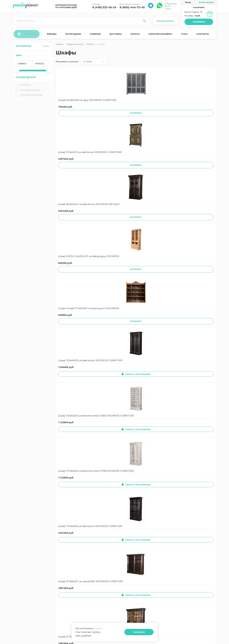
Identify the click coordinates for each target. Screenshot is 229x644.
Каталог (27, 35)
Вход (188, 2)
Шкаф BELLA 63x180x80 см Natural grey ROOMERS (167, 418)
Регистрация (206, 2)
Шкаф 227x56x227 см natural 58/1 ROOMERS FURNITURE (71, 226)
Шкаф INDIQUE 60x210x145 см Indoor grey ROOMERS (70, 481)
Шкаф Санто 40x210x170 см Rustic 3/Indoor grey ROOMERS (102, 545)
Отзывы (92, 594)
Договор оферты (68, 589)
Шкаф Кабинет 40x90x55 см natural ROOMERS (198, 354)
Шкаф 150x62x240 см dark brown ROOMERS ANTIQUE (135, 104)
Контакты (203, 35)
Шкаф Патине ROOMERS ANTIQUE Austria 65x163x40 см (199, 290)
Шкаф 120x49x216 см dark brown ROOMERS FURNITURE (71, 162)
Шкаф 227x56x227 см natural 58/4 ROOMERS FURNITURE (103, 226)
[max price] (41, 65)
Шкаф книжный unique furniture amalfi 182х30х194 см (71, 354)
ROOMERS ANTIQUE (30, 91)
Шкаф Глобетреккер (70, 414)
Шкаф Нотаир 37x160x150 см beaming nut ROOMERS (200, 104)
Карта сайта (66, 599)
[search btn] (144, 21)
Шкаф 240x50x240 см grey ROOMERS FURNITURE (71, 104)
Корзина (199, 22)
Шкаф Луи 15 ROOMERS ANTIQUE (166, 352)
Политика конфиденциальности (28, 604)
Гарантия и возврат (161, 35)
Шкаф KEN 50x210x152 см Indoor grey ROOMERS (135, 481)
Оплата (136, 35)
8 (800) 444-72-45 (132, 7)
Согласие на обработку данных (28, 599)
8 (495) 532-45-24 (104, 7)
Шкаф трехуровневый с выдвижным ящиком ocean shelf (136, 226)
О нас (185, 35)
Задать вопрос (96, 599)
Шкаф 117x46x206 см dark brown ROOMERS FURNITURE (167, 162)
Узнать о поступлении (71, 180)
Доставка (116, 35)
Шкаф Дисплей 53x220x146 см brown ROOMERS (134, 418)
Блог (118, 594)
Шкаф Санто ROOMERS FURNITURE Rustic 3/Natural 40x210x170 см (200, 226)
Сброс (46, 47)
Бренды (53, 35)
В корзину (72, 120)
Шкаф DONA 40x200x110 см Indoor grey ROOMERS (199, 418)
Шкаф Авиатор (99, 414)
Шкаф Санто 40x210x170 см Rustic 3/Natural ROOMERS (70, 545)
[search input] (81, 21)
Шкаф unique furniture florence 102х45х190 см (167, 224)
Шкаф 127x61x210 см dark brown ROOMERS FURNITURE (103, 104)
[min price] (24, 65)
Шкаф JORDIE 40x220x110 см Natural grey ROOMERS (167, 104)
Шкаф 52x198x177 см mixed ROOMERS (134, 543)
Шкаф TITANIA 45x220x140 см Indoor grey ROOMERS (167, 481)
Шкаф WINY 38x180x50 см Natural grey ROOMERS (200, 481)
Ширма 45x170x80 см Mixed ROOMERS (135, 352)
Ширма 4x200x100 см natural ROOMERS (103, 352)
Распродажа (74, 35)
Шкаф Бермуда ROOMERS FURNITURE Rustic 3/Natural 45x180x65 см (104, 290)
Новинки (96, 35)
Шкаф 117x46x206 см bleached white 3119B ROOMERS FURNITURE (136, 162)
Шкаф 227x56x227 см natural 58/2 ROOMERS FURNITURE (200, 162)
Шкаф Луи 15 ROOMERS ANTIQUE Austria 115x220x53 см (166, 290)
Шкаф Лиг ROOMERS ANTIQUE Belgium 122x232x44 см (135, 290)
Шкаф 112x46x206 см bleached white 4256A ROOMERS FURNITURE (104, 162)
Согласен (145, 634)
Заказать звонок (165, 21)
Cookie (98, 632)
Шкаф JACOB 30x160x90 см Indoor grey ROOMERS (102, 481)
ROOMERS (26, 86)
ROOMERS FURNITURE (31, 96)
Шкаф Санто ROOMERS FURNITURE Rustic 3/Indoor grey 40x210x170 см (69, 290)
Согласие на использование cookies (30, 594)
